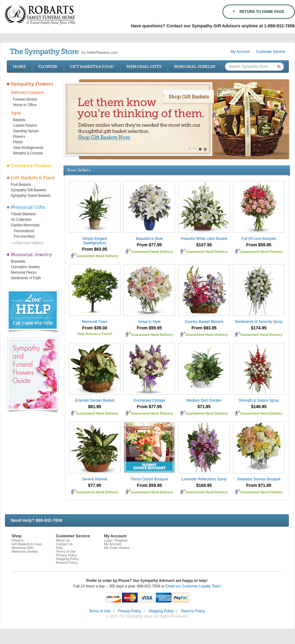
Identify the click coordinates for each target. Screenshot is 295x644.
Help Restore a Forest (95, 334)
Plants (18, 142)
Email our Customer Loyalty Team (193, 586)
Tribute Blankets (23, 214)
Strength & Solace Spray (259, 400)
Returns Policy (67, 563)
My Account (240, 52)
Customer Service (271, 52)
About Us (63, 540)
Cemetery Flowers (31, 166)
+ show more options (27, 243)
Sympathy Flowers (32, 84)
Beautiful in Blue (149, 239)
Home (19, 67)
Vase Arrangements (28, 148)
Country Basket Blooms (204, 322)
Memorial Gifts (144, 67)
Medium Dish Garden (204, 400)
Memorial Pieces (24, 272)
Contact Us (64, 544)
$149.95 (259, 407)
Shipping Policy (67, 559)
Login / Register (116, 540)
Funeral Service (25, 99)
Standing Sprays (26, 131)
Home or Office (25, 105)
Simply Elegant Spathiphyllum (95, 241)
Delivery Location (28, 92)
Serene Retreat (94, 479)
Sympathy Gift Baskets (28, 190)
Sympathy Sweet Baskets (31, 196)
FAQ (59, 548)
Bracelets (18, 261)
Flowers (48, 67)
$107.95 (204, 245)
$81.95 (95, 407)
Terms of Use (66, 551)
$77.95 (95, 485)
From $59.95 (259, 245)
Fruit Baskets (21, 185)
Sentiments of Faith (26, 278)
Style (16, 113)
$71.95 (204, 407)
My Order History (117, 548)
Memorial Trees (95, 322)
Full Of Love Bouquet (259, 239)
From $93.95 (204, 328)
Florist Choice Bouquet (149, 479)
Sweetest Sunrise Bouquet (259, 479)
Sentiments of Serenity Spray (259, 322)
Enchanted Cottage (149, 400)
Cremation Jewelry (25, 267)
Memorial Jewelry (195, 67)
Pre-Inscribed (24, 237)
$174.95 (259, 328)
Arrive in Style (149, 322)
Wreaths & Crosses (28, 153)
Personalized (24, 231)
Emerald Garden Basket (95, 400)
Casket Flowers (25, 125)
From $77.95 (149, 245)
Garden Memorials (25, 225)
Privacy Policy (66, 555)
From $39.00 (95, 328)
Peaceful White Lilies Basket (204, 239)
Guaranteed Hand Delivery (97, 256)
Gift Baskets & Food (92, 67)
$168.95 (204, 485)
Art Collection (21, 220)
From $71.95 (259, 485)
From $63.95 (95, 249)
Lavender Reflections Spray (204, 479)
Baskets (19, 120)
